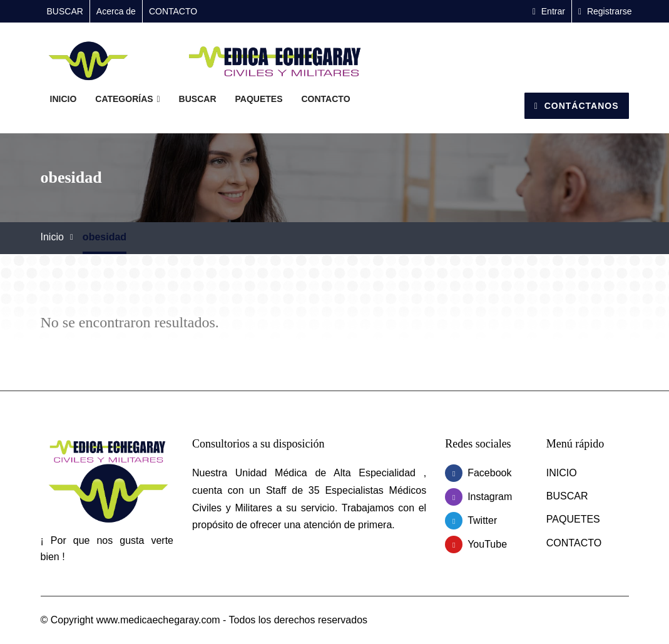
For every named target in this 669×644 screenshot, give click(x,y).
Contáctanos (577, 106)
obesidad (105, 237)
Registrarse (605, 11)
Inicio (52, 237)
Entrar (549, 11)
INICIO (64, 99)
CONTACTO (173, 11)
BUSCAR (65, 11)
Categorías (127, 99)
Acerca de (116, 11)
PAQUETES (259, 99)
